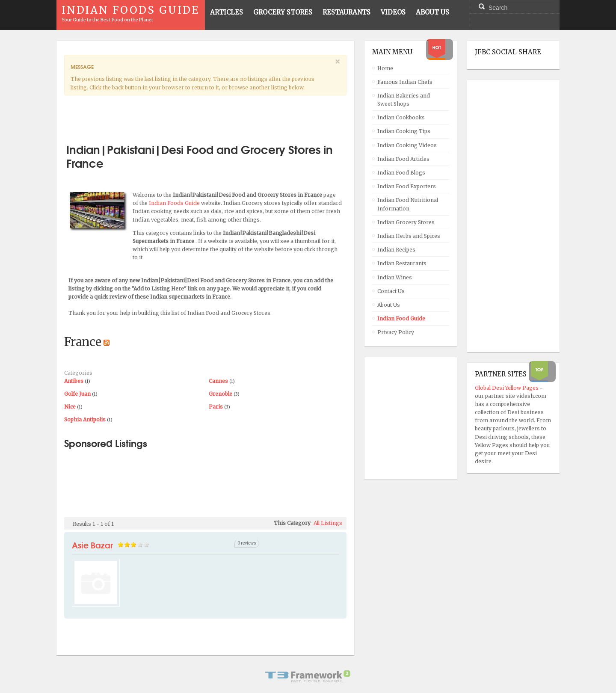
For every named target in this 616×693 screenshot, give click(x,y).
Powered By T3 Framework (308, 676)
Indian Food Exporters (407, 186)
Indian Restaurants (402, 263)
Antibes (74, 381)
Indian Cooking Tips (404, 131)
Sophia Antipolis (85, 419)
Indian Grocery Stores (406, 222)
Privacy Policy (396, 332)
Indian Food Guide (401, 318)
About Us (389, 305)
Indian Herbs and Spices (409, 236)
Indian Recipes (396, 250)
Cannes (218, 381)
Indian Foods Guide (175, 203)
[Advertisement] (205, 116)
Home (385, 68)
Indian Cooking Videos (407, 145)
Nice (70, 407)
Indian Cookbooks (401, 117)
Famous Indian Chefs (405, 82)
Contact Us (391, 291)
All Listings (328, 523)
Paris (216, 407)
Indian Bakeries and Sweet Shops (404, 100)
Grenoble (221, 394)
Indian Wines (395, 277)
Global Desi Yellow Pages (507, 388)
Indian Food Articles (403, 159)
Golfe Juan (77, 394)
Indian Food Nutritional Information (408, 204)
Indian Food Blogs (401, 173)
